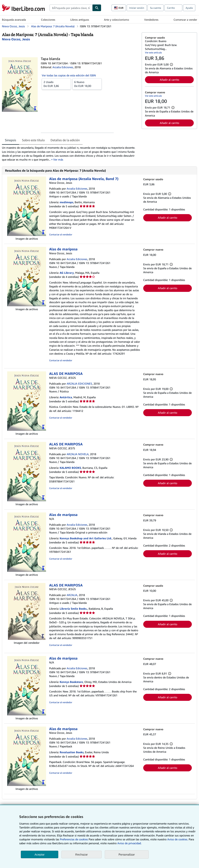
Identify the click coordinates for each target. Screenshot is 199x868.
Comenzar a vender (185, 20)
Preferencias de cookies (74, 839)
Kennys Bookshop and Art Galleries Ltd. (86, 538)
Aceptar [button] (40, 854)
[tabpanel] (70, 154)
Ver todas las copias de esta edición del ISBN (69, 75)
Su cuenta (156, 8)
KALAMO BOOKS (70, 468)
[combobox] (71, 8)
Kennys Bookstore (71, 682)
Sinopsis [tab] (10, 140)
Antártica (66, 397)
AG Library (67, 273)
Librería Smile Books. (73, 609)
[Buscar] (97, 8)
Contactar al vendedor (61, 234)
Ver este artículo (153, 53)
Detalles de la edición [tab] (65, 140)
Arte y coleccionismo (117, 20)
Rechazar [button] (81, 854)
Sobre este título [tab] (33, 140)
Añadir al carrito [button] (169, 80)
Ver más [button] (58, 159)
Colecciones (48, 20)
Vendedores (151, 20)
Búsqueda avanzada (14, 20)
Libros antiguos (80, 20)
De (56, 84)
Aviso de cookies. (178, 839)
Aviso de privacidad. (129, 843)
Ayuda (189, 8)
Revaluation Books (72, 752)
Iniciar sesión (137, 8)
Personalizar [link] (127, 854)
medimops (66, 202)
